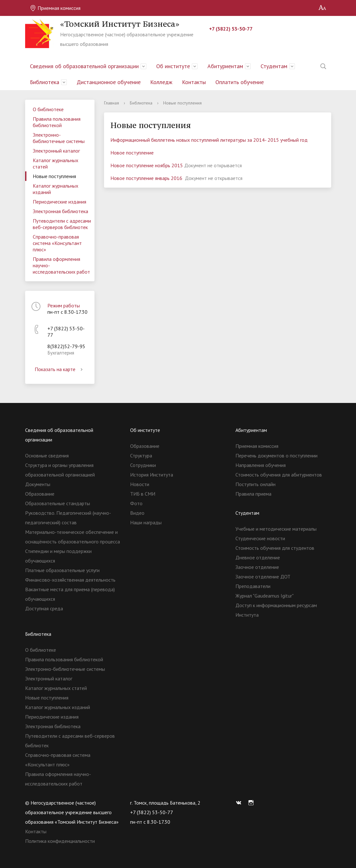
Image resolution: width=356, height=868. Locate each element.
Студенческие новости (260, 538)
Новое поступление (133, 153)
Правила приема (253, 494)
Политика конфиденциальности (60, 841)
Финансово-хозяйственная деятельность (70, 580)
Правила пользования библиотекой (57, 122)
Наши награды (146, 522)
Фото (136, 503)
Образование (40, 494)
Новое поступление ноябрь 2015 (147, 165)
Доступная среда (44, 608)
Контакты (194, 82)
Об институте (173, 66)
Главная (112, 103)
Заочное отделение (257, 567)
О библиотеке (48, 109)
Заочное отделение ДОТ (263, 577)
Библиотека (45, 82)
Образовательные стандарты (58, 503)
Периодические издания (59, 202)
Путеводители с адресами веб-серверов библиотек (62, 224)
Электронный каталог (56, 151)
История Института (152, 475)
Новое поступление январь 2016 (147, 178)
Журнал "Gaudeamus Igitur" (265, 596)
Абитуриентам (225, 66)
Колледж (161, 82)
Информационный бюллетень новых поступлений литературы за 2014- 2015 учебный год (209, 140)
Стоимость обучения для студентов (275, 548)
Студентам (274, 66)
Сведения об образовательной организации (84, 66)
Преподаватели (253, 586)
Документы (38, 484)
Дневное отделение (258, 557)
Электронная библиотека (60, 211)
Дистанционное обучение (109, 82)
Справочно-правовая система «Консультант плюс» (57, 243)
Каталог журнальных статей (56, 163)
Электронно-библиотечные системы (59, 138)
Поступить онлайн (255, 484)
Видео (137, 513)
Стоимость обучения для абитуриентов (279, 475)
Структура (141, 456)
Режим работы (64, 305)
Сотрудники (143, 465)
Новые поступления (54, 176)
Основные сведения (47, 456)
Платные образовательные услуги (62, 570)
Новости (140, 484)
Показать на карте (60, 369)
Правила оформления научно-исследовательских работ (61, 265)
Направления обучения (261, 465)
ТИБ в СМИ (143, 494)
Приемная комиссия (55, 8)
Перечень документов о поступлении (276, 456)
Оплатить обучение (240, 82)
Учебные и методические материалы (276, 529)
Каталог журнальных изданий (56, 189)
